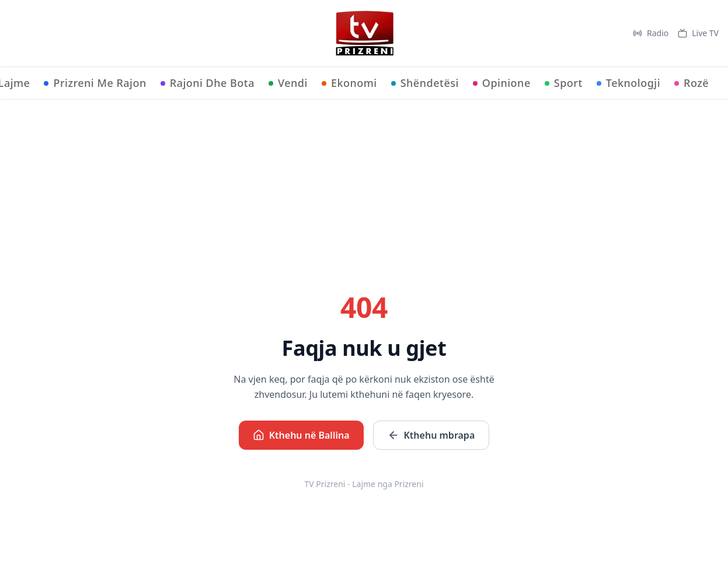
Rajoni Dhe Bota (208, 83)
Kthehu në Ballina (301, 435)
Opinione (502, 83)
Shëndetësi (425, 83)
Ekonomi (349, 83)
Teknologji (628, 83)
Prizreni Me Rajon (95, 83)
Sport (564, 83)
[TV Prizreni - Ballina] (364, 33)
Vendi (288, 83)
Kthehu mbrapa (431, 435)
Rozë (692, 83)
